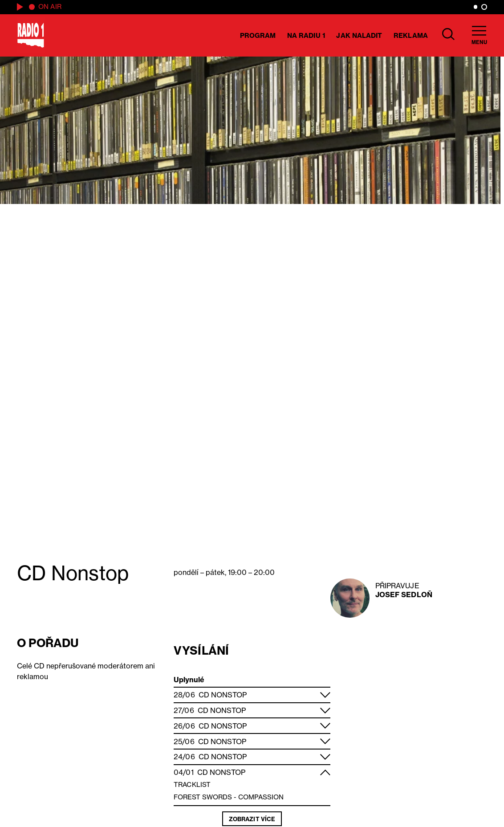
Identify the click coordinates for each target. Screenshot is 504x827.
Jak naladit (359, 35)
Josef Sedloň (404, 595)
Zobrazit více (252, 819)
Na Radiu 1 (306, 35)
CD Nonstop (223, 695)
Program (258, 35)
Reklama (411, 35)
